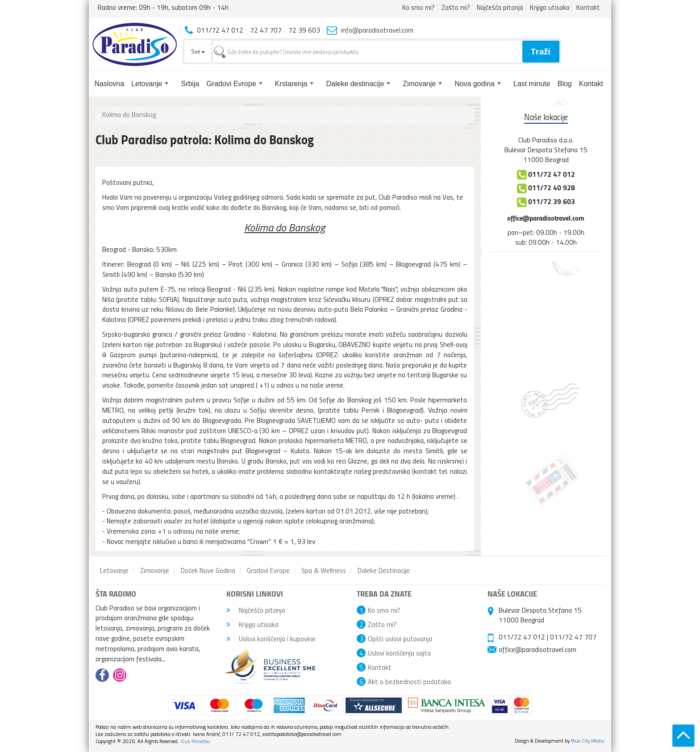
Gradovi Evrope (234, 84)
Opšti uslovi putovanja (400, 639)
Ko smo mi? (419, 7)
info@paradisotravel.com (377, 30)
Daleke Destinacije (384, 570)
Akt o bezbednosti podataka (409, 681)
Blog (565, 84)
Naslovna (109, 84)
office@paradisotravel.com (546, 218)
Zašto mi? (456, 7)
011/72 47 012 (522, 637)
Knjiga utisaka (550, 7)
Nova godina (478, 84)
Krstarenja (294, 84)
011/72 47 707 (573, 637)
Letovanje (150, 84)
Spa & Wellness (324, 570)
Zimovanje (422, 84)
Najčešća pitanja (500, 7)
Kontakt (588, 7)
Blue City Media (588, 741)
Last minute (532, 84)
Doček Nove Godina (208, 570)
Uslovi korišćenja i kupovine (271, 639)
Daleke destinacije (358, 84)
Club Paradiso (195, 741)
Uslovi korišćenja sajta (399, 653)
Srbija (190, 84)
